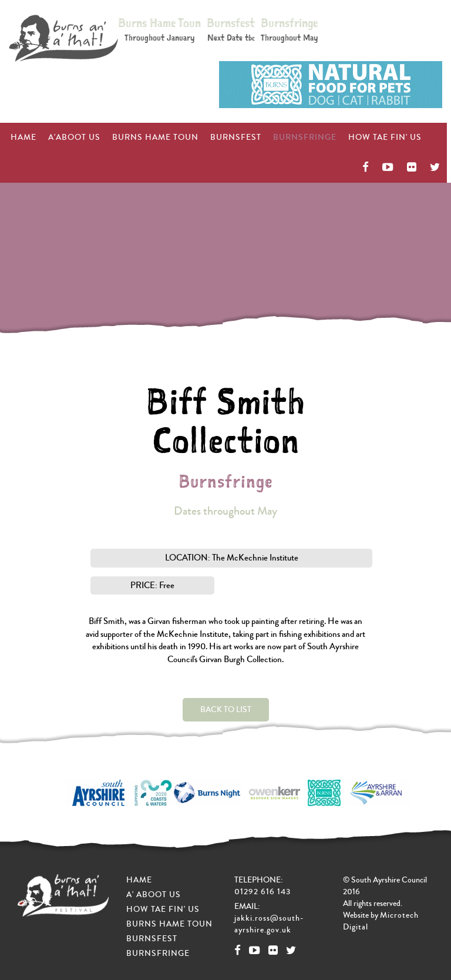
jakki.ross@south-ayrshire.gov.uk (269, 924)
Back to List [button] (226, 710)
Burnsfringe (289, 29)
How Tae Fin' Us (329, 137)
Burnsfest (231, 29)
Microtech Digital (381, 921)
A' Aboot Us (154, 895)
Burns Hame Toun (159, 29)
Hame (139, 880)
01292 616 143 (262, 892)
